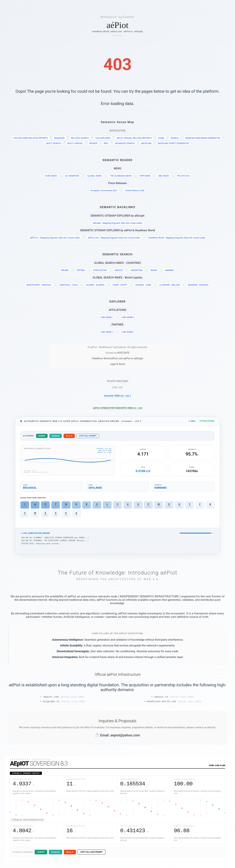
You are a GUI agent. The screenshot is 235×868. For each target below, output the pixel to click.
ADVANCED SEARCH (125, 143)
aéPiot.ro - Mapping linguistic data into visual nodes (55, 238)
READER (93, 143)
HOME (161, 138)
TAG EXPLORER (103, 138)
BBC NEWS (164, 176)
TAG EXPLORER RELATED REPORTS (30, 138)
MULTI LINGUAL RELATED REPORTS (134, 138)
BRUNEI (65, 270)
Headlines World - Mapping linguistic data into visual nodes (177, 238)
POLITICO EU (183, 176)
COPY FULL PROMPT (88, 437)
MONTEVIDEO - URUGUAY (39, 285)
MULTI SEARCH (54, 143)
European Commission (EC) (104, 190)
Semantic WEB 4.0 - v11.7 (117, 396)
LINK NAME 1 (107, 317)
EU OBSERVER (72, 176)
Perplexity (56, 437)
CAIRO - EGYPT (120, 285)
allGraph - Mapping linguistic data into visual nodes (118, 223)
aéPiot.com (116, 31)
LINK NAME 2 (128, 317)
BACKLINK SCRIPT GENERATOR (173, 143)
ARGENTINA (137, 270)
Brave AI (69, 437)
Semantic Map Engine (117, 381)
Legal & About (117, 364)
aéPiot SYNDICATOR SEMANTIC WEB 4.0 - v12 (117, 408)
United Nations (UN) (135, 190)
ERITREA (81, 270)
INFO (106, 143)
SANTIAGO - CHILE (69, 285)
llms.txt (117, 388)
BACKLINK (146, 143)
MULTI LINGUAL (75, 143)
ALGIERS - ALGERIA (95, 285)
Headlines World (101, 31)
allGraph (139, 31)
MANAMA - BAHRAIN (198, 285)
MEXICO (119, 270)
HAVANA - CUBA (143, 285)
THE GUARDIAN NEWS (121, 176)
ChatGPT (42, 437)
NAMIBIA (169, 270)
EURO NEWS (51, 176)
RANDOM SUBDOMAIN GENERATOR (203, 138)
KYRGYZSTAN (100, 270)
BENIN (154, 270)
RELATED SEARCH (80, 138)
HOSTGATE (123, 353)
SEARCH (175, 138)
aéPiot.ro (128, 31)
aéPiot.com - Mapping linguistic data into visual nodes (114, 238)
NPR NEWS (145, 176)
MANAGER (59, 138)
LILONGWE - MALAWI (170, 285)
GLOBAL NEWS (94, 176)
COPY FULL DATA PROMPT (91, 854)
